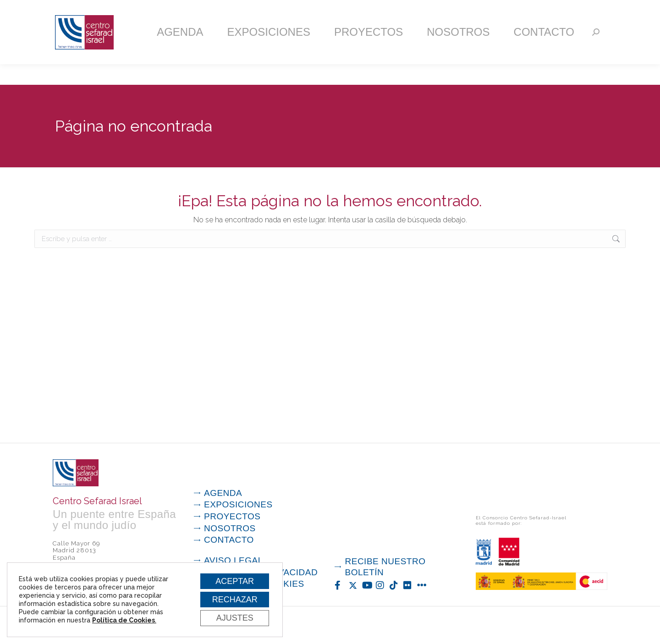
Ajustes (233, 617)
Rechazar (233, 598)
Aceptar (233, 578)
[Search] (596, 53)
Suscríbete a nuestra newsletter (442, 11)
